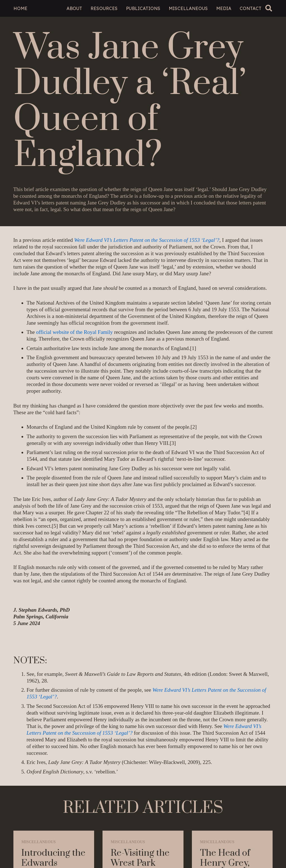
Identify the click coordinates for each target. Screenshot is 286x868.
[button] (269, 8)
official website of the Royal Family (74, 332)
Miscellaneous (38, 842)
